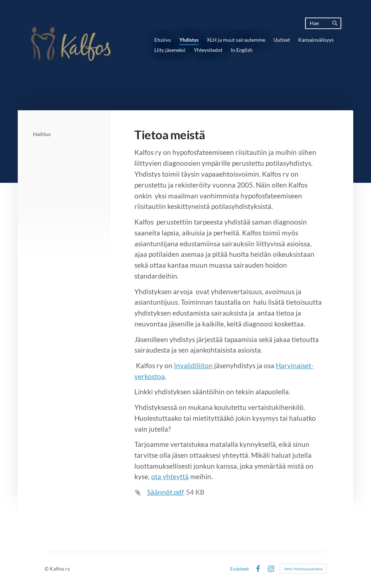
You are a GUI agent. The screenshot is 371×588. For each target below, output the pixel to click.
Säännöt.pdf (165, 492)
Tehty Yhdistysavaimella (303, 569)
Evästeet (239, 569)
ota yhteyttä (170, 477)
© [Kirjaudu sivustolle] (47, 569)
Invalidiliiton (193, 366)
